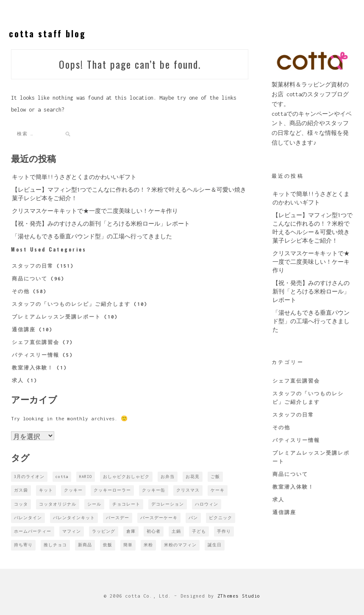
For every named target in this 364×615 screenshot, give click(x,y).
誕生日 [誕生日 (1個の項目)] (215, 545)
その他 (21, 291)
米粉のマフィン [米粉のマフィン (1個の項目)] (180, 545)
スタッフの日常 (33, 266)
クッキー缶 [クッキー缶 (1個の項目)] (154, 490)
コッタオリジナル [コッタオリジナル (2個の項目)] (58, 504)
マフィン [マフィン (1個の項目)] (72, 531)
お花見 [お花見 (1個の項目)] (193, 477)
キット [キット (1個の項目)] (46, 490)
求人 (18, 380)
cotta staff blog (47, 34)
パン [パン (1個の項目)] (193, 518)
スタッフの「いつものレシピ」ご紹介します (71, 304)
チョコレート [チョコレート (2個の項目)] (126, 504)
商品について (30, 279)
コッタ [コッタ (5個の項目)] (21, 504)
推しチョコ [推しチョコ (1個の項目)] (55, 545)
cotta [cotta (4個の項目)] (62, 477)
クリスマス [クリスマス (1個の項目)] (188, 490)
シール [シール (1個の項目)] (94, 504)
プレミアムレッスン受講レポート (56, 317)
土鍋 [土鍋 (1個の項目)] (176, 531)
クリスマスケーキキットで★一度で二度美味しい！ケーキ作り (95, 211)
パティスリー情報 (36, 355)
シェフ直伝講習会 (36, 342)
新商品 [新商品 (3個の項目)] (85, 545)
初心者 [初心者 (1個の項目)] (154, 531)
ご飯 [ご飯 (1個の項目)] (215, 477)
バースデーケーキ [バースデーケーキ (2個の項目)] (159, 518)
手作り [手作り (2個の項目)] (224, 531)
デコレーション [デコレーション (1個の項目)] (168, 504)
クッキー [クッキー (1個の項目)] (73, 490)
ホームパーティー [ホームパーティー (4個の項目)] (33, 531)
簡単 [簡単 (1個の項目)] (128, 545)
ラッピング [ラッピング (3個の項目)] (104, 531)
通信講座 (24, 330)
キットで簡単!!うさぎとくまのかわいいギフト (74, 177)
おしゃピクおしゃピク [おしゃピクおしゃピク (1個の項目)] (126, 477)
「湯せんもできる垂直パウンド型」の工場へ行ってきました (92, 236)
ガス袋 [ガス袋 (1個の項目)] (21, 490)
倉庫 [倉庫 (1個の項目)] (131, 531)
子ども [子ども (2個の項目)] (199, 531)
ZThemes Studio (239, 596)
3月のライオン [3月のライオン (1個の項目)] (29, 477)
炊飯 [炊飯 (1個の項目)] (108, 545)
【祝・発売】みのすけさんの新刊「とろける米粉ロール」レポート (101, 224)
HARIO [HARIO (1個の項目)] (86, 477)
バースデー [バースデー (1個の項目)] (118, 518)
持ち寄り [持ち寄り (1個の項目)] (23, 545)
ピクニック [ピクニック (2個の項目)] (221, 518)
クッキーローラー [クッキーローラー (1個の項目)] (112, 490)
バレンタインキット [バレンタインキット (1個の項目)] (74, 518)
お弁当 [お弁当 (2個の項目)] (168, 477)
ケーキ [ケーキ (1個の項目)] (218, 490)
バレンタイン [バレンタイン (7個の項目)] (28, 518)
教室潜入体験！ (33, 368)
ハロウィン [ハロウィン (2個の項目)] (207, 504)
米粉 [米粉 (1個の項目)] (148, 545)
